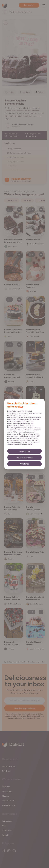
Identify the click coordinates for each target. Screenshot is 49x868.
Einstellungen (24, 451)
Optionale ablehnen (25, 457)
